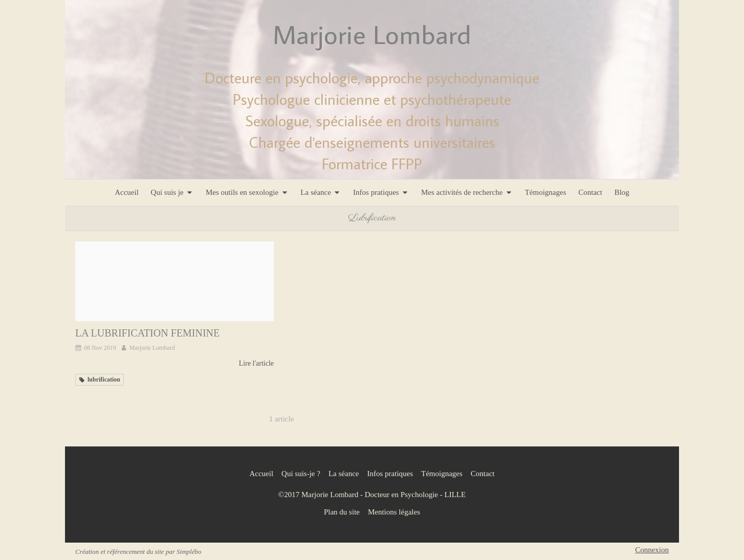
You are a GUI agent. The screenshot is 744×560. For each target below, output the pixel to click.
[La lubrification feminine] (174, 281)
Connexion (652, 550)
